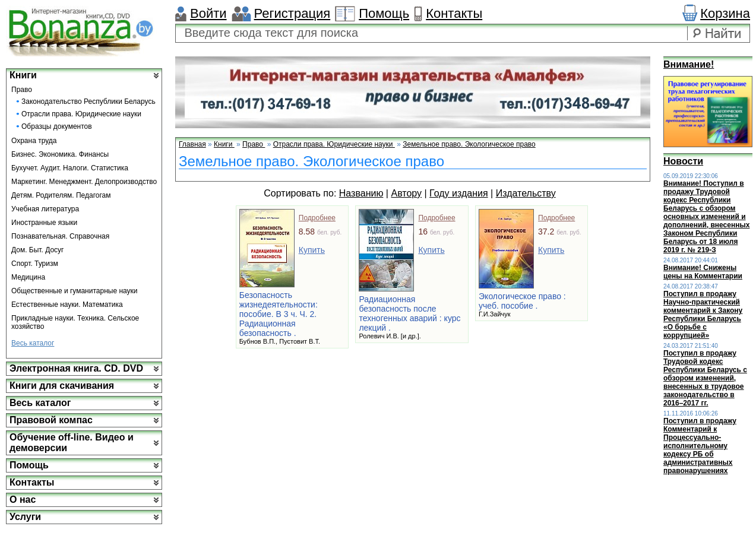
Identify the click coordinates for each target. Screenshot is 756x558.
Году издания (459, 193)
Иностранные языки (44, 223)
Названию (361, 193)
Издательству (526, 193)
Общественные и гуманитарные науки (75, 291)
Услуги (25, 517)
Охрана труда (34, 141)
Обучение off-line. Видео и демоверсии (72, 443)
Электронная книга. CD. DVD (76, 368)
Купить (312, 250)
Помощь (384, 13)
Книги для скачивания (62, 386)
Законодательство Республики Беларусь (88, 102)
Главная (192, 144)
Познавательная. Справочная (60, 236)
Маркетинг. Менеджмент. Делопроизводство (84, 182)
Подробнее (317, 218)
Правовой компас (51, 420)
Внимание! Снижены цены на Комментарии (703, 272)
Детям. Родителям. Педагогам (61, 195)
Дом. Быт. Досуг (38, 250)
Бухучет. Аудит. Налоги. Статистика (70, 168)
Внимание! (689, 64)
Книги (23, 75)
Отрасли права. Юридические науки (81, 114)
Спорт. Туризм (35, 264)
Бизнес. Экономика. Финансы (60, 154)
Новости (683, 161)
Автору (406, 193)
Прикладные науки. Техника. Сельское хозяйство (75, 322)
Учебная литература (45, 209)
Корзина (725, 13)
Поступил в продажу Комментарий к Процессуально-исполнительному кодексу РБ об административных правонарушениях (700, 446)
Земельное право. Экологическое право (469, 144)
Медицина (28, 277)
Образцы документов (57, 126)
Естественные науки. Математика (67, 305)
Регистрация (292, 13)
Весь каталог (33, 343)
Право (22, 90)
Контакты (454, 13)
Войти (208, 13)
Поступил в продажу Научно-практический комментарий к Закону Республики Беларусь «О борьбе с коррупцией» (703, 315)
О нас (23, 500)
